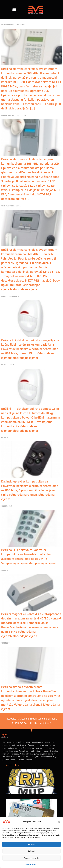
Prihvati (32, 844)
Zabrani (32, 851)
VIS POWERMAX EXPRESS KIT (13, 25)
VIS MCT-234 (6, 438)
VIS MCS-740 (6, 643)
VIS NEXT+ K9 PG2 (9, 365)
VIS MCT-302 (6, 570)
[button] (59, 822)
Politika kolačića (30, 864)
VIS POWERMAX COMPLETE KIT (14, 115)
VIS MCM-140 (7, 506)
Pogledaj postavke (31, 858)
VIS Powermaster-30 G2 (11, 206)
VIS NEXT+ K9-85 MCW (10, 296)
